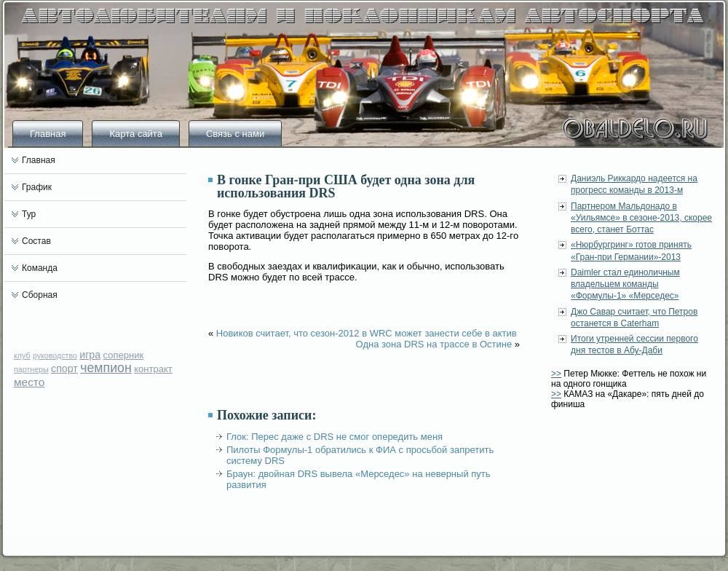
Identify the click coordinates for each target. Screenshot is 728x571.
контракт (153, 369)
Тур (29, 214)
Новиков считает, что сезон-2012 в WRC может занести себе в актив (367, 333)
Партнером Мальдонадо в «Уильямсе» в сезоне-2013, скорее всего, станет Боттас (641, 218)
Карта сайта (135, 134)
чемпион (106, 368)
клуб (22, 355)
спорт (64, 369)
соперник (124, 355)
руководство (55, 355)
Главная (48, 134)
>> (556, 374)
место (29, 382)
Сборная (40, 295)
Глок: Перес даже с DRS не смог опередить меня (335, 437)
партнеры (31, 369)
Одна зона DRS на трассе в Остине (434, 344)
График (37, 187)
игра (90, 355)
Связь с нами (235, 134)
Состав (36, 241)
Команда (40, 268)
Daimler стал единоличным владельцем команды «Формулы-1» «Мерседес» (625, 284)
